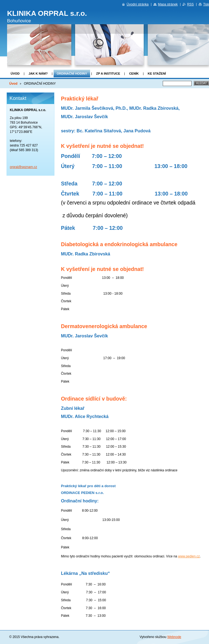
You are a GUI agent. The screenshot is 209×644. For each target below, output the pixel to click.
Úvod (15, 74)
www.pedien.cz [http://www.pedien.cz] (189, 556)
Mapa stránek (168, 4)
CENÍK (134, 74)
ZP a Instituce (108, 74)
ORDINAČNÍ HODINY (72, 74)
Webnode (174, 637)
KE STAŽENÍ (157, 74)
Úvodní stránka (138, 4)
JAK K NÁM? (38, 74)
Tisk (206, 4)
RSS (190, 4)
